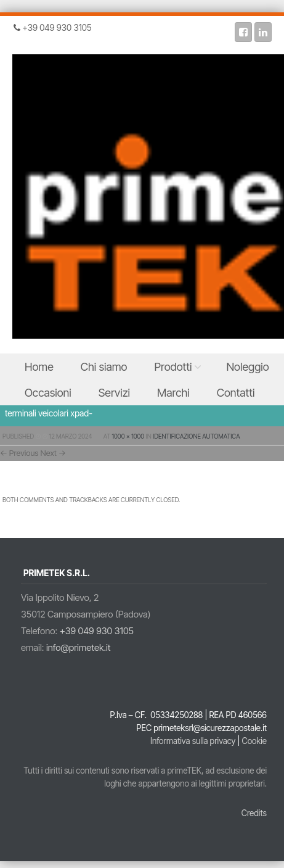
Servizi (114, 393)
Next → (53, 453)
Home (39, 367)
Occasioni (48, 393)
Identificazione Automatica (196, 436)
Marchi (173, 393)
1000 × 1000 (128, 436)
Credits (254, 813)
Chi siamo (104, 367)
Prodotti (173, 367)
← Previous (19, 453)
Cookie (254, 741)
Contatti (236, 393)
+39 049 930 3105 (97, 631)
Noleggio (247, 367)
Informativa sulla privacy (193, 741)
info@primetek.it (79, 647)
